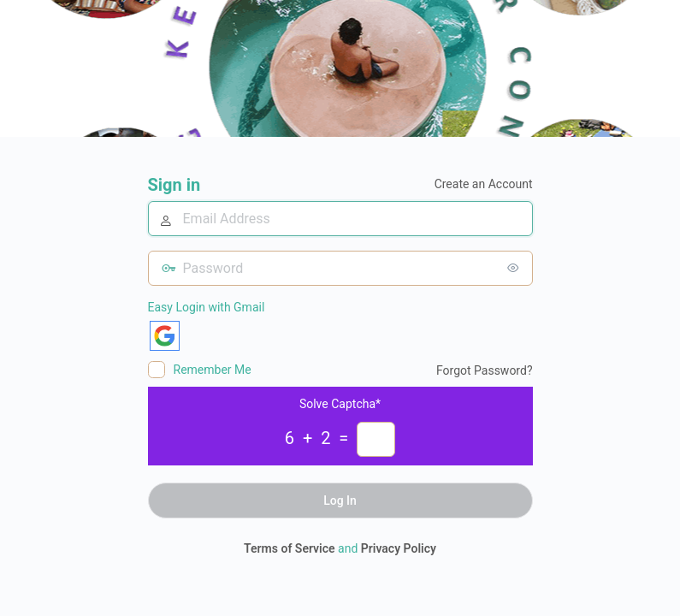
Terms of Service (289, 548)
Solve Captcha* (340, 404)
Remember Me (213, 370)
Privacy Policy (399, 548)
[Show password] (516, 268)
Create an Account (484, 184)
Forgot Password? (485, 370)
